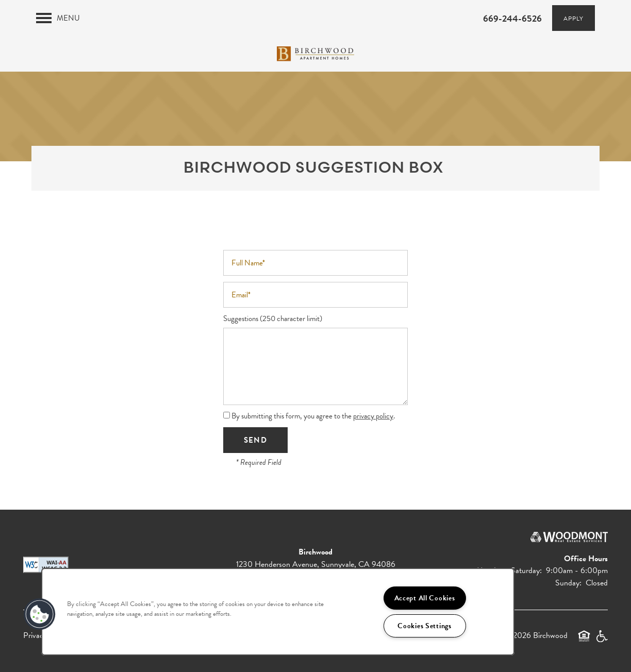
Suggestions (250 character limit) (273, 319)
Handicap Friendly (602, 641)
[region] (278, 612)
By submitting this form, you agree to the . (313, 416)
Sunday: (568, 583)
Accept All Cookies (425, 598)
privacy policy (373, 416)
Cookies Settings (425, 626)
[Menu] (58, 18)
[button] (574, 18)
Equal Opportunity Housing (584, 641)
